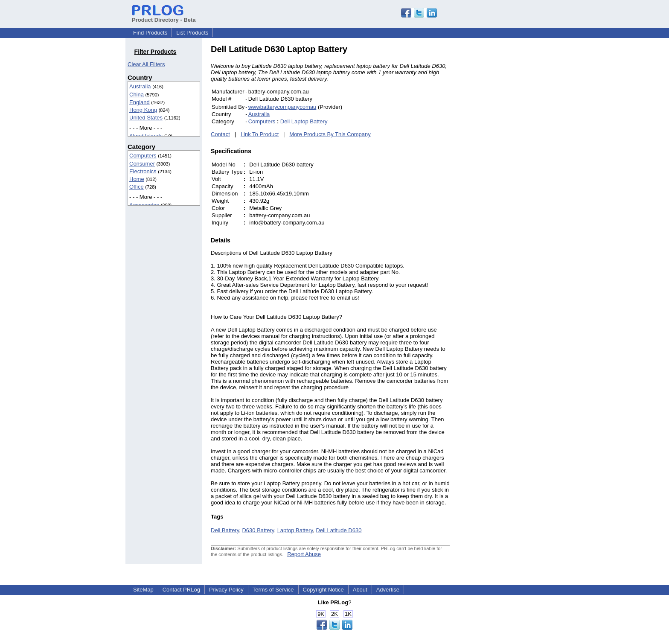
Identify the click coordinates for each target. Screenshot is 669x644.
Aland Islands (146, 136)
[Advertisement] (507, 172)
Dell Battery (225, 530)
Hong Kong (143, 110)
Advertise (388, 590)
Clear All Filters (146, 64)
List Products (192, 33)
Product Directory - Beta (164, 17)
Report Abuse (304, 554)
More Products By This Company (330, 134)
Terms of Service (273, 590)
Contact (220, 134)
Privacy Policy (226, 590)
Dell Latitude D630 (339, 530)
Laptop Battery (295, 530)
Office (137, 187)
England (140, 102)
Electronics (143, 171)
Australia (140, 86)
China (137, 95)
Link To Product (260, 134)
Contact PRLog (181, 590)
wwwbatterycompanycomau (282, 107)
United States (146, 118)
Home (137, 179)
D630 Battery (258, 530)
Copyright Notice (323, 590)
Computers (143, 156)
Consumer (142, 164)
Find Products (150, 33)
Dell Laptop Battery (304, 121)
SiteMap (143, 590)
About (360, 590)
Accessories (144, 205)
